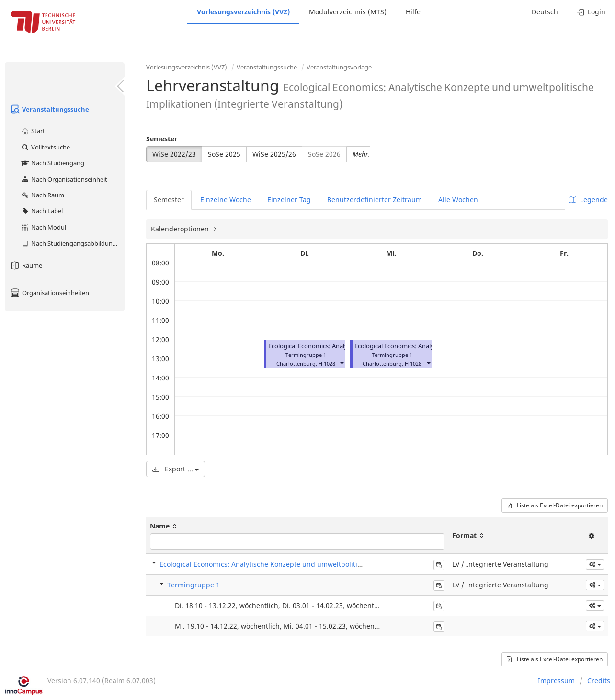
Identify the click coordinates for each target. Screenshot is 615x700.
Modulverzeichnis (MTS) (348, 12)
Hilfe (413, 12)
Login (591, 12)
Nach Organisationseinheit (64, 179)
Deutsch (545, 12)
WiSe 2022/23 (174, 154)
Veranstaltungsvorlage (339, 67)
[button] (342, 362)
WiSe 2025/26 (274, 154)
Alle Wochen (458, 200)
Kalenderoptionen (181, 229)
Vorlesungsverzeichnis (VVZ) (243, 12)
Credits (599, 681)
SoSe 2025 (224, 154)
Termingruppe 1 (194, 585)
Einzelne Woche (226, 200)
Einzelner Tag (289, 200)
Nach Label (42, 211)
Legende (588, 200)
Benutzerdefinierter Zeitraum (375, 200)
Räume (26, 265)
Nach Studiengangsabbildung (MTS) (73, 243)
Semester (162, 139)
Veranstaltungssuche (49, 109)
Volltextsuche (45, 147)
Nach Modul (43, 227)
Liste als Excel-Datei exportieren (555, 505)
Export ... (176, 469)
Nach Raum (42, 195)
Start (33, 131)
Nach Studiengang (52, 163)
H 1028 (327, 363)
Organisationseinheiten (49, 293)
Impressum (556, 681)
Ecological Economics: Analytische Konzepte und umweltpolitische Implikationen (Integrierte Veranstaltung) (334, 564)
